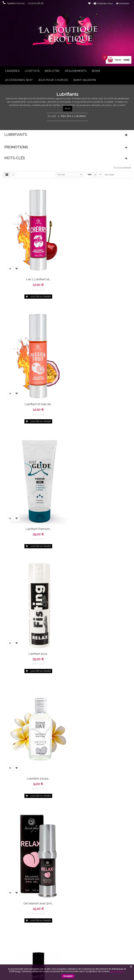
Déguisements (76, 71)
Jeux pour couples (53, 80)
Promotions (16, 147)
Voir (90, 174)
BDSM (96, 71)
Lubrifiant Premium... (33, 392)
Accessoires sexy (19, 80)
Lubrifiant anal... (33, 749)
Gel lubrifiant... (33, 630)
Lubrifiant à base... (33, 511)
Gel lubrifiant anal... (98, 630)
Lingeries (12, 71)
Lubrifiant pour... (98, 392)
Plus (68, 109)
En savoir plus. (118, 971)
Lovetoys (32, 71)
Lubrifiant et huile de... (98, 274)
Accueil (52, 116)
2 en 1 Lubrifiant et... (33, 274)
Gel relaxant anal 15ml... (98, 511)
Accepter (68, 976)
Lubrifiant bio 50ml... (98, 867)
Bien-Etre (52, 71)
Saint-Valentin (85, 80)
